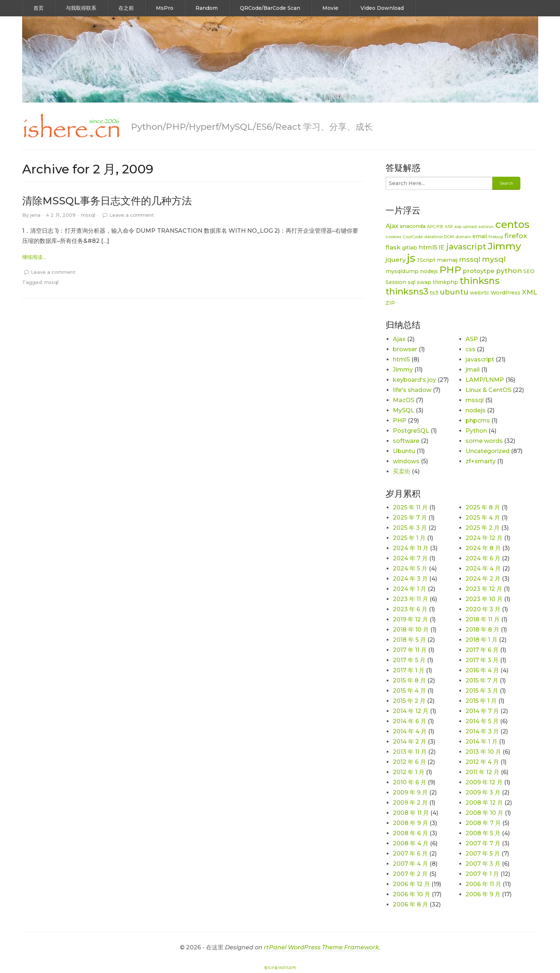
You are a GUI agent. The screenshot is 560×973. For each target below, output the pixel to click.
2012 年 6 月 (409, 762)
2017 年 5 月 (409, 660)
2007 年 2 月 (410, 874)
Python (476, 431)
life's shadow (412, 390)
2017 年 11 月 (410, 650)
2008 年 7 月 (483, 823)
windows (406, 461)
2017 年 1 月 (409, 670)
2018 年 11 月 (483, 619)
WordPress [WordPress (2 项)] (505, 293)
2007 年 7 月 (483, 843)
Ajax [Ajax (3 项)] (392, 226)
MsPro (165, 8)
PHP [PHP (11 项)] (450, 270)
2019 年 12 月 (410, 619)
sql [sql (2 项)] (412, 282)
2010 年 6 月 (410, 782)
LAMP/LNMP (485, 380)
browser (405, 349)
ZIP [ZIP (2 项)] (390, 303)
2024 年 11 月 (411, 548)
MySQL (404, 410)
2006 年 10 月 (412, 894)
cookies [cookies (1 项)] (393, 237)
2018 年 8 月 (482, 630)
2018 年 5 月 (409, 640)
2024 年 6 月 (483, 558)
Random (207, 8)
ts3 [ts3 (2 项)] (434, 293)
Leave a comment (132, 215)
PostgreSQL (411, 431)
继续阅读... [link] (34, 257)
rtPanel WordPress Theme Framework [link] (321, 947)
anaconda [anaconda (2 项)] (413, 226)
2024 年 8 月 (483, 548)
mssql (88, 215)
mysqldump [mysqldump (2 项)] (402, 271)
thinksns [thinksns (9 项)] (480, 281)
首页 (39, 8)
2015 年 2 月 (409, 701)
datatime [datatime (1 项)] (433, 237)
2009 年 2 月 (410, 803)
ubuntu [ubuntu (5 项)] (454, 292)
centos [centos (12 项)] (512, 224)
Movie (330, 8)
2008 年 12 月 (484, 803)
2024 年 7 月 (410, 558)
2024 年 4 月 (483, 568)
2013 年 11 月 (410, 752)
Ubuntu (404, 451)
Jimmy (403, 370)
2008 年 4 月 (411, 843)
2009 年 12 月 (484, 782)
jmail (473, 370)
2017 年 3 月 (482, 660)
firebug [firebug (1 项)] (496, 237)
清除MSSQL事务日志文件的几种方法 (107, 201)
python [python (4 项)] (509, 271)
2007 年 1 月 (482, 874)
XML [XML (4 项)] (530, 292)
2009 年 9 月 (410, 792)
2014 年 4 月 (410, 731)
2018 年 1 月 (482, 640)
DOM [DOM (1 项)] (449, 237)
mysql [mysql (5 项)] (494, 259)
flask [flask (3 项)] (393, 247)
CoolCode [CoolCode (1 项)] (413, 237)
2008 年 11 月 (411, 813)
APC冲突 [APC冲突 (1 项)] (435, 227)
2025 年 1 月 (409, 538)
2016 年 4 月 (482, 670)
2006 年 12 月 (411, 884)
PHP (400, 421)
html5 (401, 359)
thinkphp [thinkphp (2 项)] (446, 282)
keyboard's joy (414, 380)
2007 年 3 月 (483, 864)
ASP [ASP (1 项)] (449, 227)
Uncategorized (488, 451)
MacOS (404, 400)
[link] (71, 126)
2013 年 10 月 (483, 752)
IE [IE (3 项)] (442, 247)
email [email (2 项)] (480, 236)
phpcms (478, 421)
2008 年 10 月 (484, 813)
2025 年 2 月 (483, 528)
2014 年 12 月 (411, 711)
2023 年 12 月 (484, 589)
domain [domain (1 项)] (463, 237)
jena (35, 215)
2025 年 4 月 (483, 518)
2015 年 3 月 (482, 691)
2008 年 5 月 (483, 833)
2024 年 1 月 (410, 589)
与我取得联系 (81, 8)
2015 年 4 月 (409, 691)
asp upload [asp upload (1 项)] (466, 227)
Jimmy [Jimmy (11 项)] (504, 246)
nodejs (476, 410)
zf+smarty (481, 461)
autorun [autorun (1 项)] (486, 227)
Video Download (382, 8)
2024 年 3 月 (410, 579)
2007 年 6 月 (410, 854)
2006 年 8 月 (410, 904)
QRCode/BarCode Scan (270, 8)
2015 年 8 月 (409, 680)
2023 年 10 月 (484, 599)
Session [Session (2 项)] (396, 282)
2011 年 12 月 (482, 772)
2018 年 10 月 (411, 630)
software (406, 441)
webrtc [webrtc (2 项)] (480, 293)
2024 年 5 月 (410, 568)
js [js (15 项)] (411, 258)
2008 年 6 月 (410, 833)
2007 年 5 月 (483, 854)
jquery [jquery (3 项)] (396, 260)
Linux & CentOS (488, 390)
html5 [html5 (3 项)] (428, 247)
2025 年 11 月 (410, 507)
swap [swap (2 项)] (424, 282)
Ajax (399, 339)
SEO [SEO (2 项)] (529, 271)
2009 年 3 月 (483, 792)
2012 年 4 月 (482, 762)
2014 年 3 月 (482, 731)
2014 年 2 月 (410, 742)
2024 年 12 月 (484, 538)
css (470, 349)
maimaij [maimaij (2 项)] (447, 260)
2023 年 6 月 (410, 609)
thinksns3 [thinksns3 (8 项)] (407, 291)
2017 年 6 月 (482, 650)
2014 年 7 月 (482, 711)
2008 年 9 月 (410, 823)
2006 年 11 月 (483, 884)
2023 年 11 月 (410, 599)
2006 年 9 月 (483, 894)
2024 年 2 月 (483, 579)
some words (484, 441)
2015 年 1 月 (481, 701)
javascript (480, 359)
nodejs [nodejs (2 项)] (429, 271)
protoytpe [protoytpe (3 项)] (479, 271)
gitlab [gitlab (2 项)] (410, 248)
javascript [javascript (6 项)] (466, 247)
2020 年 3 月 (483, 609)
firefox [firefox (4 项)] (516, 236)
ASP (472, 339)
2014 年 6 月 (410, 721)
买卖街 (402, 471)
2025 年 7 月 (410, 518)
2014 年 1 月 (482, 742)
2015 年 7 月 (482, 680)
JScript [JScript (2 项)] (426, 260)
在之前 (126, 8)
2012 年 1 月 (409, 772)
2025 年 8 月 (483, 507)
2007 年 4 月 (410, 864)
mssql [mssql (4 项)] (470, 259)
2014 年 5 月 (482, 721)
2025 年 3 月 (410, 528)
